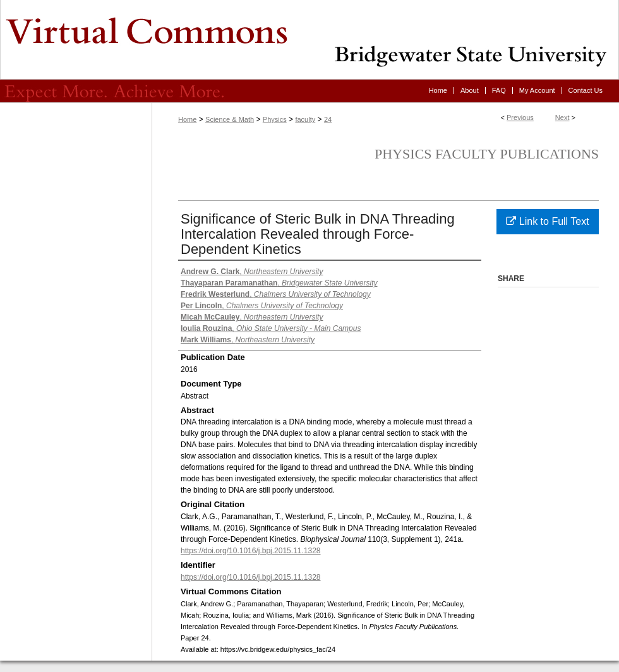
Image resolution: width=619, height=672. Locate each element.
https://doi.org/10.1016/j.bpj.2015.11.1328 (251, 551)
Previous (520, 117)
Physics (275, 119)
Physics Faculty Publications (487, 154)
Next (562, 117)
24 (328, 119)
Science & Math (230, 119)
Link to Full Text (547, 221)
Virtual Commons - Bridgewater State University (309, 40)
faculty (305, 119)
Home (187, 119)
